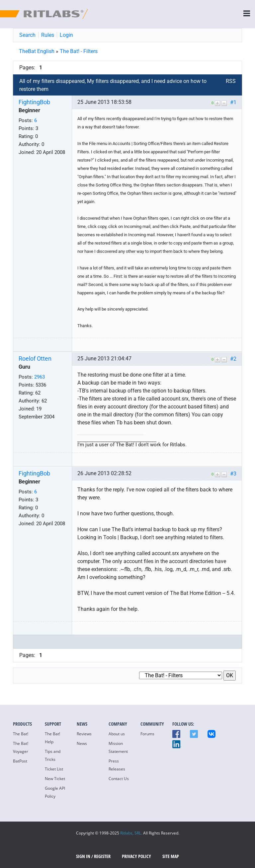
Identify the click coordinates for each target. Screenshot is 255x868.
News (82, 743)
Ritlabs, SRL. (131, 833)
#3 (233, 474)
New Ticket (55, 779)
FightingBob (34, 102)
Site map (171, 856)
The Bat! (21, 734)
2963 (40, 377)
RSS (231, 81)
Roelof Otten (35, 359)
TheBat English (37, 51)
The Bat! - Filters (79, 51)
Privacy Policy (136, 856)
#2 (233, 359)
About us (117, 734)
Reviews (84, 734)
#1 (233, 102)
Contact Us (119, 779)
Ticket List (54, 769)
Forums (147, 734)
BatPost (20, 761)
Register (102, 856)
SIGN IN (83, 856)
